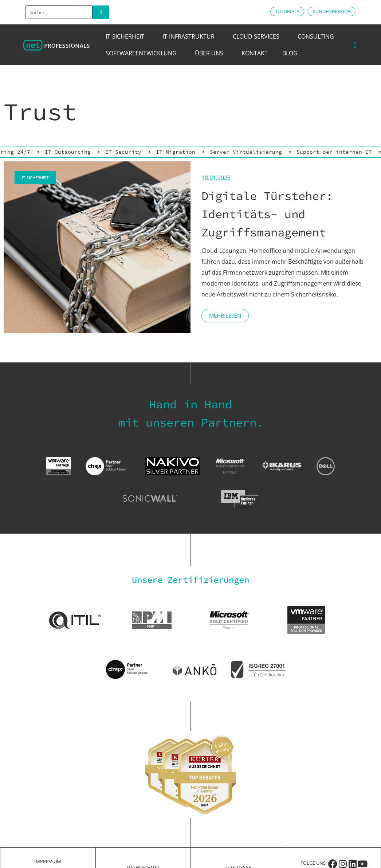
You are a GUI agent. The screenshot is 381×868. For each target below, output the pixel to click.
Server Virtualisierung (246, 152)
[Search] (101, 12)
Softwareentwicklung (143, 53)
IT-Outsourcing (68, 152)
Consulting (318, 36)
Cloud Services (258, 36)
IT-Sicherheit (127, 36)
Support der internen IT (334, 152)
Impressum (48, 861)
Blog (290, 53)
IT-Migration (176, 152)
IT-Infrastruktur (190, 36)
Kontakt (255, 53)
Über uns (211, 53)
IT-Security (123, 152)
